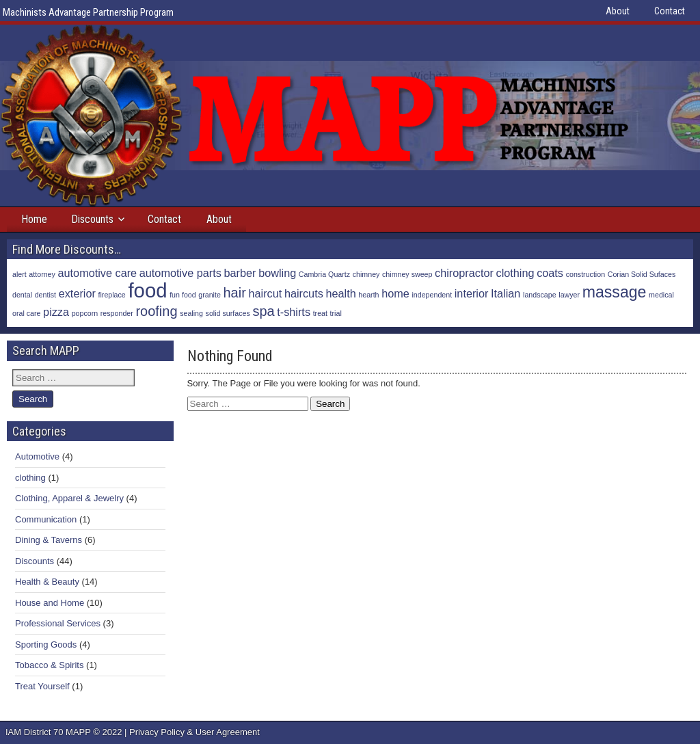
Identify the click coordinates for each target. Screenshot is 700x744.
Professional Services (58, 623)
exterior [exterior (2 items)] (77, 293)
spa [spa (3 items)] (263, 311)
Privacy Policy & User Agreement (194, 732)
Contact (670, 11)
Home (34, 219)
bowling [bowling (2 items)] (277, 273)
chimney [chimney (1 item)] (366, 274)
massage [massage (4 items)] (615, 292)
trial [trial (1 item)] (336, 313)
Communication (46, 519)
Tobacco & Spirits (49, 665)
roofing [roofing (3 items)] (156, 311)
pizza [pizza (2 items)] (56, 312)
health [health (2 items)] (340, 293)
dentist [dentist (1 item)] (45, 295)
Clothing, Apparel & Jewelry (69, 498)
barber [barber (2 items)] (240, 273)
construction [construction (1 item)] (585, 274)
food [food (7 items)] (147, 290)
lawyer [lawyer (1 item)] (569, 295)
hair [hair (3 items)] (235, 293)
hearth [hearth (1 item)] (368, 295)
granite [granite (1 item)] (210, 295)
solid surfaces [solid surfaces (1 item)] (228, 313)
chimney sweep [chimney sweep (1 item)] (407, 274)
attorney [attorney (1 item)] (42, 274)
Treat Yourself (42, 686)
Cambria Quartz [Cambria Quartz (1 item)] (324, 274)
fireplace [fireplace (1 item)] (112, 295)
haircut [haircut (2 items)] (265, 293)
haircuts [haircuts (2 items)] (304, 293)
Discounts (92, 219)
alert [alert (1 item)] (19, 274)
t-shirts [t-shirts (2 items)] (294, 312)
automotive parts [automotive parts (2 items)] (180, 273)
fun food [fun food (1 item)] (183, 295)
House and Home (50, 603)
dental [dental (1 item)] (22, 295)
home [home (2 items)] (395, 293)
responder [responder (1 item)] (117, 313)
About (618, 11)
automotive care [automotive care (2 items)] (98, 273)
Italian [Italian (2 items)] (506, 293)
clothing (30, 478)
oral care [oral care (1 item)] (26, 313)
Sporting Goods (46, 645)
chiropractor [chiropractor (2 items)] (464, 273)
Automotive (37, 456)
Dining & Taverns (49, 540)
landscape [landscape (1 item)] (540, 295)
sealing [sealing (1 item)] (191, 313)
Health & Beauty (47, 582)
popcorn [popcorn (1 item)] (85, 313)
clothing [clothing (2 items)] (515, 273)
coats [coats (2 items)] (550, 273)
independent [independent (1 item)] (432, 295)
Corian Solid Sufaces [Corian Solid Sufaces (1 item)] (642, 274)
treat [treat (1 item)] (320, 313)
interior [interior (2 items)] (472, 293)
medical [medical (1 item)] (661, 295)
